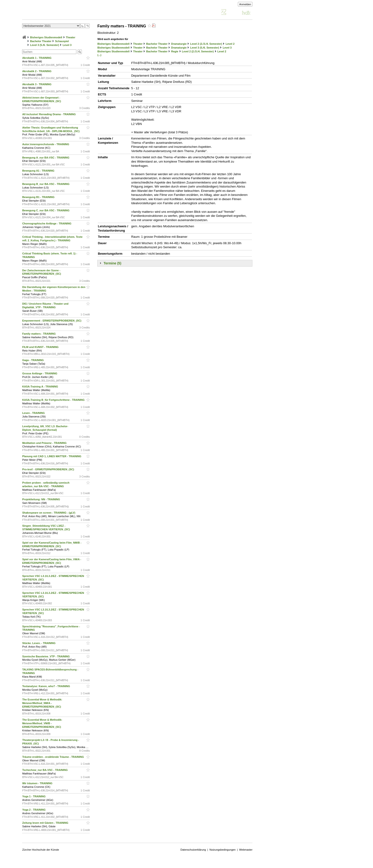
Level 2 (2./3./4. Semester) (206, 44)
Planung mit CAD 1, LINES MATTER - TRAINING (52, 456)
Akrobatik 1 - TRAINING (37, 58)
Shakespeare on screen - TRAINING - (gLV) (49, 513)
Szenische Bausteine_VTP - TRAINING (46, 656)
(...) (99, 55)
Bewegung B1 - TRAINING (39, 197)
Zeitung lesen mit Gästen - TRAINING (46, 823)
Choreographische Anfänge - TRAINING (47, 223)
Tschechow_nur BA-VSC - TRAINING (45, 770)
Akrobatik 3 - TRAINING (37, 84)
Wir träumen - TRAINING (38, 783)
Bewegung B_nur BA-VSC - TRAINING (46, 184)
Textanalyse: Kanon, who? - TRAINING (46, 686)
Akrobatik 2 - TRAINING (37, 71)
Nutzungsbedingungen (222, 850)
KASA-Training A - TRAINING (40, 387)
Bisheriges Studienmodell (46, 37)
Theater (71, 37)
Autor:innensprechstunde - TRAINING (46, 144)
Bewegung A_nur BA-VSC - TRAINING (46, 158)
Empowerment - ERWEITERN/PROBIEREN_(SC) (52, 321)
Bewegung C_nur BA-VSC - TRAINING (46, 210)
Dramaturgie (179, 44)
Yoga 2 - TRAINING (34, 810)
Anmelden (245, 4)
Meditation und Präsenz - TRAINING (45, 443)
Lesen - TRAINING (34, 413)
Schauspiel (62, 41)
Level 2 (230, 44)
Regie (175, 51)
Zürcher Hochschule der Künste (41, 850)
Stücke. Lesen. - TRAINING (39, 643)
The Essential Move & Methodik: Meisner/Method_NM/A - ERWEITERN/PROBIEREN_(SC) (42, 703)
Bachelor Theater (41, 41)
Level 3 (67, 45)
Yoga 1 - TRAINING (34, 796)
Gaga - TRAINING (33, 360)
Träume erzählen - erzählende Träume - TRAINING (53, 757)
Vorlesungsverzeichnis (57, 13)
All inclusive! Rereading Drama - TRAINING (49, 114)
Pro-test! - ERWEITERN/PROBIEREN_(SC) (48, 469)
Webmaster (246, 850)
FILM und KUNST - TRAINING (41, 347)
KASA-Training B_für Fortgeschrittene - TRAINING (54, 400)
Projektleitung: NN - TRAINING (41, 499)
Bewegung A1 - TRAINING (39, 171)
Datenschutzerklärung (193, 850)
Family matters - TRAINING (39, 334)
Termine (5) (112, 263)
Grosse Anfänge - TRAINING (40, 373)
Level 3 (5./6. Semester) (44, 45)
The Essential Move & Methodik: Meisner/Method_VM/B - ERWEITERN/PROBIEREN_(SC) (42, 723)
